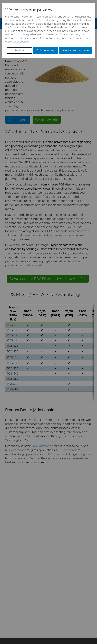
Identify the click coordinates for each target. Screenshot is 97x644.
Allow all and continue (75, 50)
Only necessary (45, 50)
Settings (19, 50)
